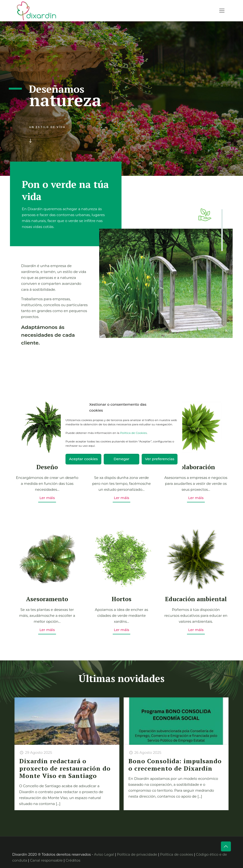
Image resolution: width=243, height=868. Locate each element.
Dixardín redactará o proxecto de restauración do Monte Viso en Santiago (65, 768)
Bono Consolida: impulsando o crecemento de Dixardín (175, 765)
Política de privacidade (137, 854)
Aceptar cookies (83, 459)
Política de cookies (177, 854)
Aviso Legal (104, 854)
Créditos (73, 860)
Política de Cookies (133, 433)
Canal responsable (46, 860)
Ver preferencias (160, 459)
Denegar (121, 459)
